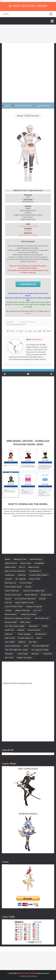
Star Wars (33, 642)
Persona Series (34, 630)
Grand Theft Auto (12, 591)
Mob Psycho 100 (42, 618)
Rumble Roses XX (26, 638)
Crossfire (8, 579)
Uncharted (47, 654)
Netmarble (28, 231)
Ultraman (35, 654)
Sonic (39, 638)
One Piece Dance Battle (15, 626)
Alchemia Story (36, 559)
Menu (6, 14)
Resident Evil (40, 634)
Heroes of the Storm (13, 595)
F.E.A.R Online (26, 583)
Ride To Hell (10, 638)
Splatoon (22, 642)
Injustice (8, 599)
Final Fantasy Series (13, 587)
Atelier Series (10, 567)
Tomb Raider (23, 654)
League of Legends (34, 607)
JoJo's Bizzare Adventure (25, 599)
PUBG (45, 626)
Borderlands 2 (35, 571)
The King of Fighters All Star (28, 226)
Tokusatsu (9, 654)
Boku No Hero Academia (15, 571)
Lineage (8, 610)
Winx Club (9, 658)
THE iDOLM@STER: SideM (16, 650)
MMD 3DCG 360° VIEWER (30, 6)
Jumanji (42, 599)
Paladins (21, 630)
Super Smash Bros (13, 646)
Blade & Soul (34, 567)
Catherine (22, 575)
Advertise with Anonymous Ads (18, 683)
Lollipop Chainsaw (22, 610)
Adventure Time (20, 559)
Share (20, 331)
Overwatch (33, 626)
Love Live (37, 610)
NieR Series (25, 622)
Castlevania (10, 575)
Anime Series (26, 563)
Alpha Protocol (11, 563)
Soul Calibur (10, 642)
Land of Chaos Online (14, 607)
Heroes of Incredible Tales (34, 591)
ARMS (7, 559)
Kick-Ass (8, 603)
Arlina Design (32, 976)
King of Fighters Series (27, 322)
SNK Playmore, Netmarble (28, 235)
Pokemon (9, 634)
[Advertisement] (28, 71)
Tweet (11, 331)
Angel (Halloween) (28, 116)
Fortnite (28, 587)
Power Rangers (24, 634)
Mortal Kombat (11, 622)
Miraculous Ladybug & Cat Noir (18, 618)
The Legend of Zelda (40, 650)
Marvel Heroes (11, 614)
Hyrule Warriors (31, 595)
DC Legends (21, 579)
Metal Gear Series (29, 614)
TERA (26, 646)
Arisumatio (37, 339)
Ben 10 (22, 567)
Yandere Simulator (24, 658)
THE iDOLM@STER (40, 646)
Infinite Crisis (46, 595)
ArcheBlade (39, 563)
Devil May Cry (10, 583)
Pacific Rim (9, 630)
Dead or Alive (35, 579)
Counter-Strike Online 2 (39, 575)
